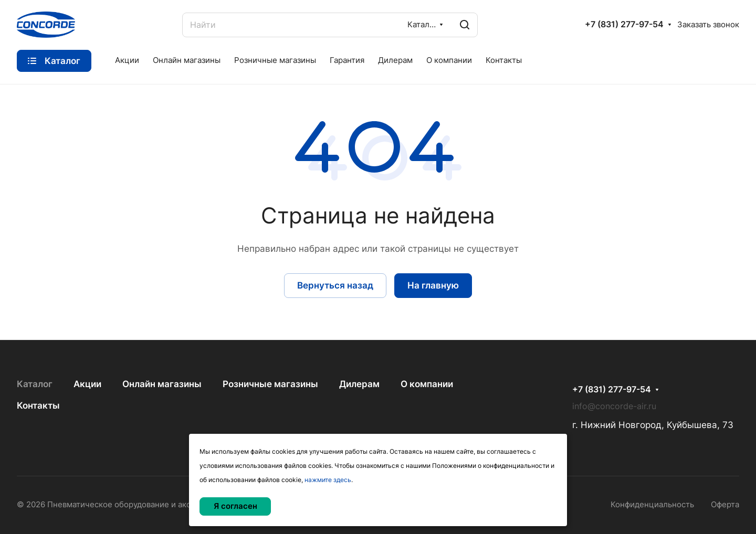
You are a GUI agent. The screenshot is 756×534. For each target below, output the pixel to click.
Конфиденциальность (652, 505)
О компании (427, 384)
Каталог (35, 384)
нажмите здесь (328, 480)
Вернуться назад (335, 285)
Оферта (725, 505)
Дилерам (359, 384)
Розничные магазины (270, 384)
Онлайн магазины (162, 384)
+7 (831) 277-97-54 (624, 25)
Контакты (38, 405)
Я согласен (235, 506)
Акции (87, 384)
